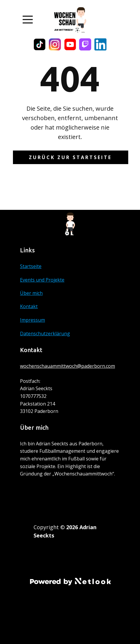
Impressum (32, 320)
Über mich (31, 293)
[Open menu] (28, 20)
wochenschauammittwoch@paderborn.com (67, 366)
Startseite (31, 266)
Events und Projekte (42, 280)
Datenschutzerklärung (45, 334)
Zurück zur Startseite (70, 157)
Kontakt (29, 306)
